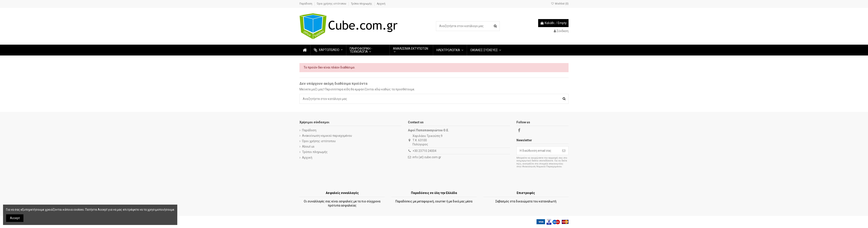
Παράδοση (306, 4)
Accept (15, 218)
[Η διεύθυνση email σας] (538, 151)
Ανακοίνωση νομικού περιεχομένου (327, 136)
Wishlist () (560, 4)
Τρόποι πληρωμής (362, 4)
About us (308, 147)
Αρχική (381, 4)
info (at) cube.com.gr (427, 157)
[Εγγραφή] (564, 151)
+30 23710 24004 (424, 151)
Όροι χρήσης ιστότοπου (332, 4)
